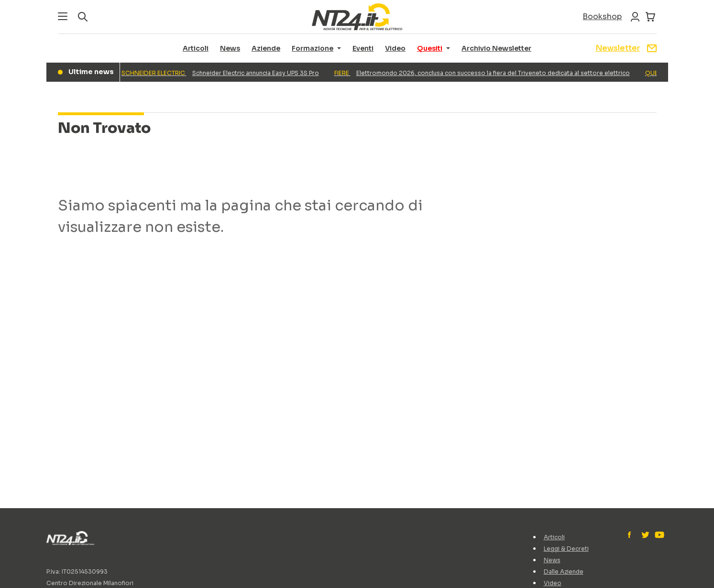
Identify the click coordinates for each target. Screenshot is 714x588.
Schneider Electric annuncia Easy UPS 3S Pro (222, 73)
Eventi (363, 48)
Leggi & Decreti (566, 549)
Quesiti (430, 48)
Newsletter (626, 48)
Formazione (313, 48)
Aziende (266, 48)
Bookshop (602, 16)
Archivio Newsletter (496, 48)
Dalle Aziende (564, 572)
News (230, 48)
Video (395, 48)
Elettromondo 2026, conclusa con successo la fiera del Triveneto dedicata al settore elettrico (483, 73)
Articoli (196, 48)
